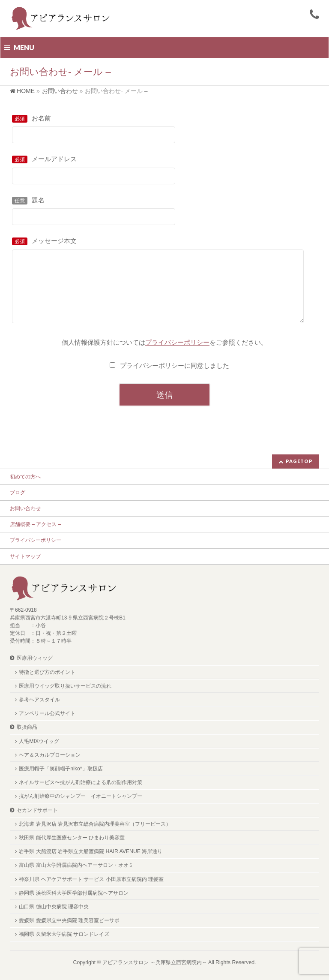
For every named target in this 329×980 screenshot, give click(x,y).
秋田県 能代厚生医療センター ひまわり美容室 (72, 838)
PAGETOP (299, 461)
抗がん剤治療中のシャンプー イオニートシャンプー (81, 796)
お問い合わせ (25, 508)
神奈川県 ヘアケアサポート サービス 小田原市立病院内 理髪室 (91, 879)
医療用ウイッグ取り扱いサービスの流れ (65, 686)
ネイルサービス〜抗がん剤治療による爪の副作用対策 (81, 782)
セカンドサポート (37, 810)
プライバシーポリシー (36, 540)
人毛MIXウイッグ (39, 741)
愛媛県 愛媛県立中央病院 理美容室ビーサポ (69, 920)
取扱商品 (27, 727)
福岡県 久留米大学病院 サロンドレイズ (64, 934)
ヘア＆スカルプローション (50, 755)
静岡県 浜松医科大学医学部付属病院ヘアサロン (73, 893)
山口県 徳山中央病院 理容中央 (54, 907)
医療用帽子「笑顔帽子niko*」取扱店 (61, 769)
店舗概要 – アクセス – (35, 524)
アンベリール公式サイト (47, 713)
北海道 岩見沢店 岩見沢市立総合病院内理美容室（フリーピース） (95, 824)
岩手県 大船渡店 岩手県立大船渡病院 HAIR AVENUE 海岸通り (91, 851)
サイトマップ (25, 556)
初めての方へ (25, 477)
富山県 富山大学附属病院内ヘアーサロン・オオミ (76, 865)
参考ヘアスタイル (39, 700)
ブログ (18, 493)
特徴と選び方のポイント (47, 672)
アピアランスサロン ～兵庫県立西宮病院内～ (154, 962)
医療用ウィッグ (35, 658)
